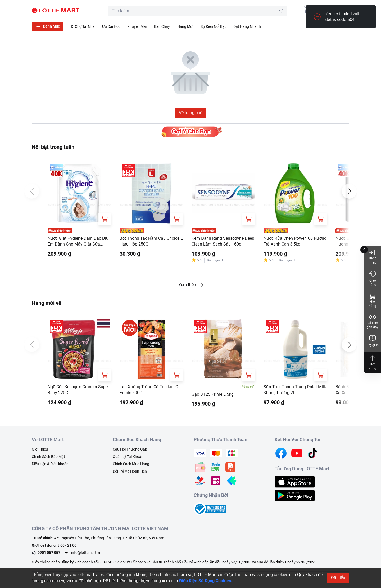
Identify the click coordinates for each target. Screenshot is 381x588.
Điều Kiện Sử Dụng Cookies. (206, 581)
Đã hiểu (338, 578)
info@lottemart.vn (86, 553)
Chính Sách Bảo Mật (48, 457)
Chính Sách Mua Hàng (131, 464)
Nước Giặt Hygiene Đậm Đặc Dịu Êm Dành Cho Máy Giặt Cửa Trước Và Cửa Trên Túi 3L (78, 242)
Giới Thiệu (40, 449)
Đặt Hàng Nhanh (247, 26)
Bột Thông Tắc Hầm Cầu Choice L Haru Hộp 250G (151, 241)
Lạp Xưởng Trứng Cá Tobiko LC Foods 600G (149, 390)
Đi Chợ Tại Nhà (83, 26)
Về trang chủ (191, 113)
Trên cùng (373, 362)
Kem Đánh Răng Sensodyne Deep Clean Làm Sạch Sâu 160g (223, 241)
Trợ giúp (373, 341)
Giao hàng (373, 278)
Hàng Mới (185, 26)
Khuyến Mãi (137, 26)
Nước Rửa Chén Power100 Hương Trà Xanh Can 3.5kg (295, 241)
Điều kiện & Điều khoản (50, 464)
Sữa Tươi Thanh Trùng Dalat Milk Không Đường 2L (295, 390)
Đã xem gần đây (373, 321)
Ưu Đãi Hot (111, 26)
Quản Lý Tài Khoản (128, 457)
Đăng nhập (373, 257)
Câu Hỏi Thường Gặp (130, 449)
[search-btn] (282, 11)
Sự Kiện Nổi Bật (213, 26)
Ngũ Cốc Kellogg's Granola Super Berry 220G (78, 390)
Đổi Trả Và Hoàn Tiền (130, 471)
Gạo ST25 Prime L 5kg (213, 394)
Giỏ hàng (373, 300)
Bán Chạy (162, 26)
